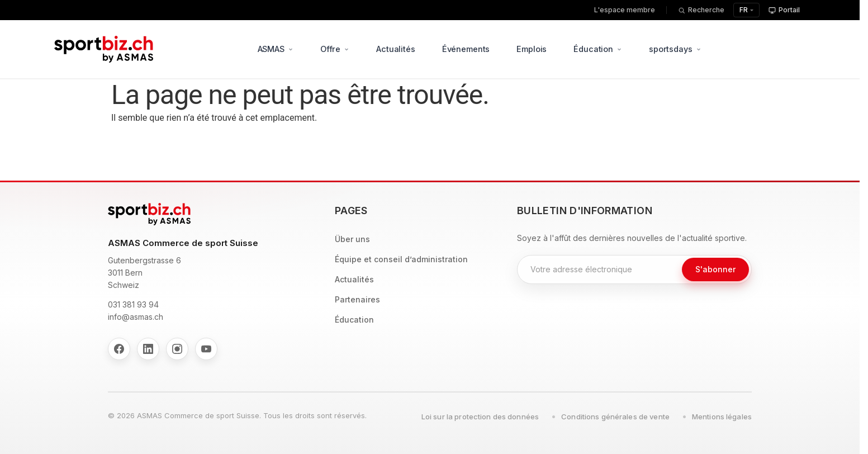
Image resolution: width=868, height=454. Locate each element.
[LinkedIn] (148, 349)
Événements (466, 49)
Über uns (352, 239)
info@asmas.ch (136, 317)
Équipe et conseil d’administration (401, 259)
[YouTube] (206, 349)
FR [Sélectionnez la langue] (744, 10)
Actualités (396, 49)
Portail (784, 10)
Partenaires (357, 299)
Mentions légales (722, 417)
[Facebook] (119, 349)
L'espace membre (625, 10)
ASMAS (276, 49)
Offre (335, 49)
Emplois (532, 49)
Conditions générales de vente (615, 417)
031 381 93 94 (133, 304)
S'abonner (715, 269)
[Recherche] (701, 10)
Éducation (598, 49)
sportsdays (675, 49)
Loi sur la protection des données (480, 417)
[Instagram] (177, 349)
